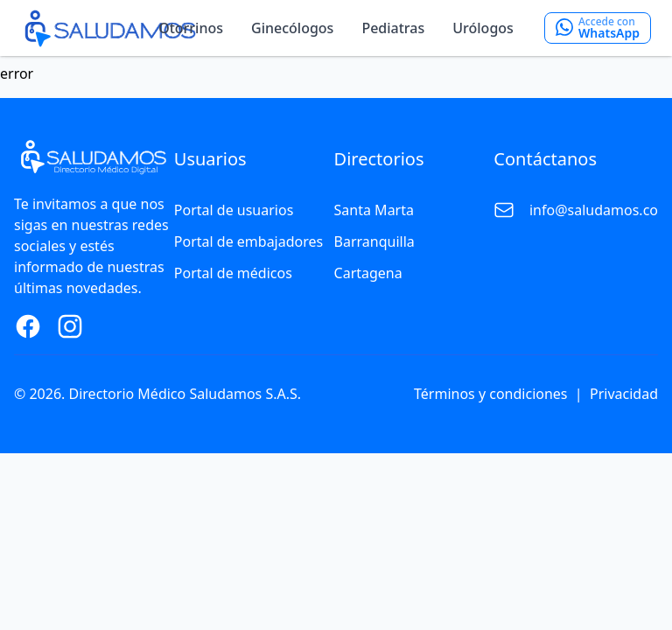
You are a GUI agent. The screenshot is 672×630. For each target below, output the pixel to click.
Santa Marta (374, 210)
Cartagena (368, 273)
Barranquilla (374, 241)
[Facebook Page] (28, 326)
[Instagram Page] (70, 326)
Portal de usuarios (234, 210)
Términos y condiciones (491, 394)
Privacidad (624, 394)
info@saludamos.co (594, 210)
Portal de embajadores (248, 241)
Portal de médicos (233, 273)
